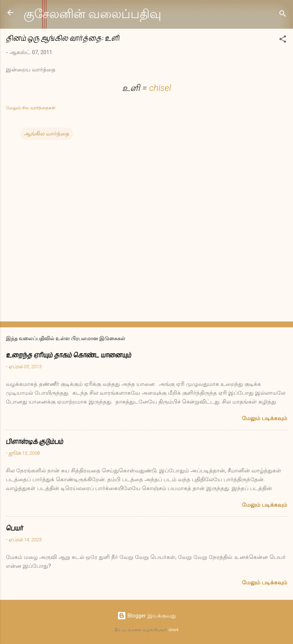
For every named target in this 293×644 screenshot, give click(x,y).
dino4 (174, 630)
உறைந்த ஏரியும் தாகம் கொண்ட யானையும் (69, 355)
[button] (283, 40)
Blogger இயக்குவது (147, 616)
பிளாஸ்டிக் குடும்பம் (35, 442)
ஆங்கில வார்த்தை (47, 134)
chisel (160, 88)
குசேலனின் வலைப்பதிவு (92, 14)
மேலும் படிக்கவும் (265, 418)
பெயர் (15, 528)
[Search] (283, 15)
